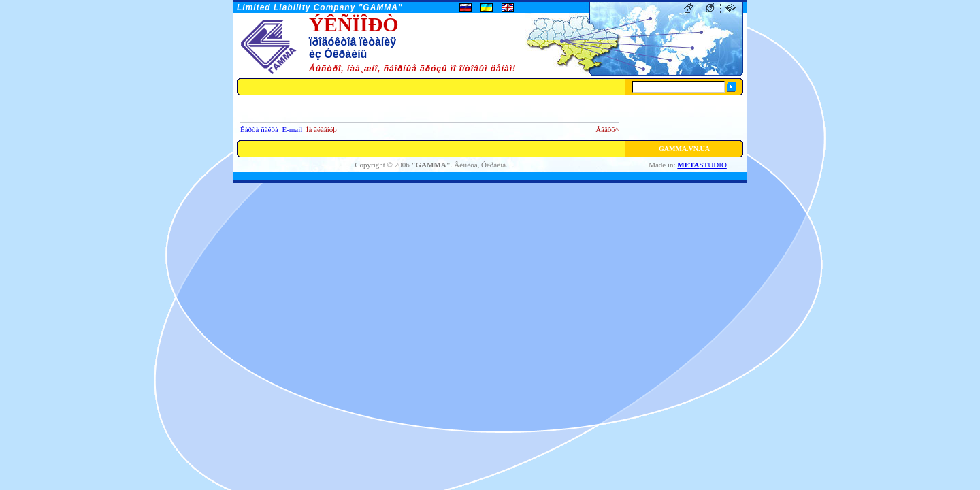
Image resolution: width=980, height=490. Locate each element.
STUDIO (702, 165)
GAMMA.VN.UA (684, 149)
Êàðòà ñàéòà (259, 129)
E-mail (292, 129)
